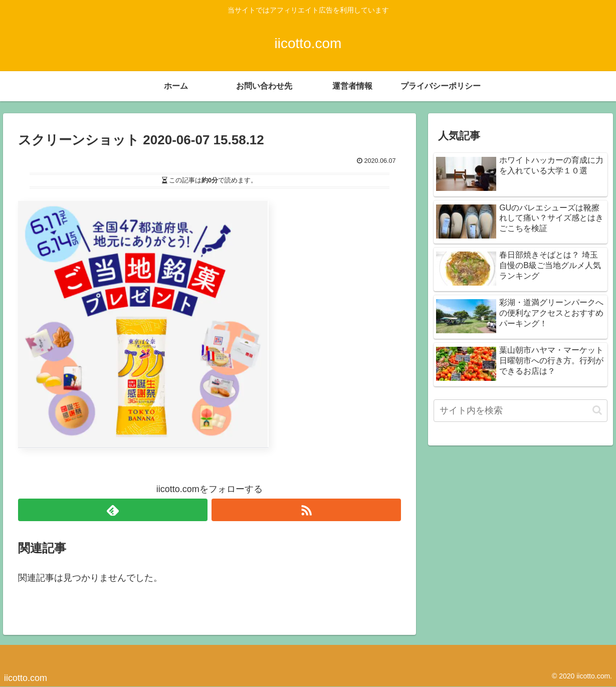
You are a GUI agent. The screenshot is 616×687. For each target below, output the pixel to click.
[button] (597, 410)
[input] (521, 411)
